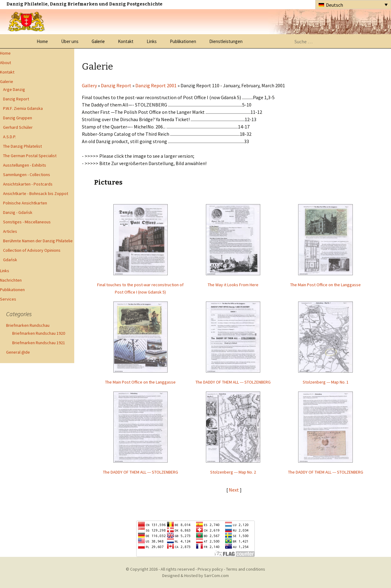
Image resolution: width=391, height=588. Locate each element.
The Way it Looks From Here (233, 285)
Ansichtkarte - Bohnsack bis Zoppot (36, 193)
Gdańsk (10, 260)
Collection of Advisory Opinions (32, 250)
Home (42, 41)
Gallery (89, 85)
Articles (10, 231)
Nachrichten (11, 280)
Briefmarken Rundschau (28, 325)
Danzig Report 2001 (156, 85)
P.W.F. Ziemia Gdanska (23, 108)
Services (8, 299)
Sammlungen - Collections (27, 175)
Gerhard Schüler (18, 127)
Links (152, 41)
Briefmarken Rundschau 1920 (39, 333)
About (5, 63)
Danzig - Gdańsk (18, 212)
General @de (18, 352)
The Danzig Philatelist (22, 146)
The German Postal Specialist (30, 156)
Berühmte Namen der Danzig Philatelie (38, 241)
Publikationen (183, 41)
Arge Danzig (14, 89)
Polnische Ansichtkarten (25, 203)
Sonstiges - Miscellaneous (27, 222)
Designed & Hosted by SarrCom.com (195, 575)
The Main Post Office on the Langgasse (325, 285)
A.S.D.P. (9, 137)
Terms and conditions (246, 569)
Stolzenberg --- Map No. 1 (326, 382)
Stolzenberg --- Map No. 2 (233, 472)
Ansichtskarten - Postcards (28, 184)
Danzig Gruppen (18, 118)
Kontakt (126, 41)
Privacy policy (210, 569)
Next (234, 490)
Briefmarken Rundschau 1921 (39, 343)
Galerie (98, 41)
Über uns (70, 41)
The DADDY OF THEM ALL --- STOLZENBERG (233, 382)
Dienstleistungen (226, 41)
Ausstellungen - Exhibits (25, 165)
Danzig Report (16, 99)
